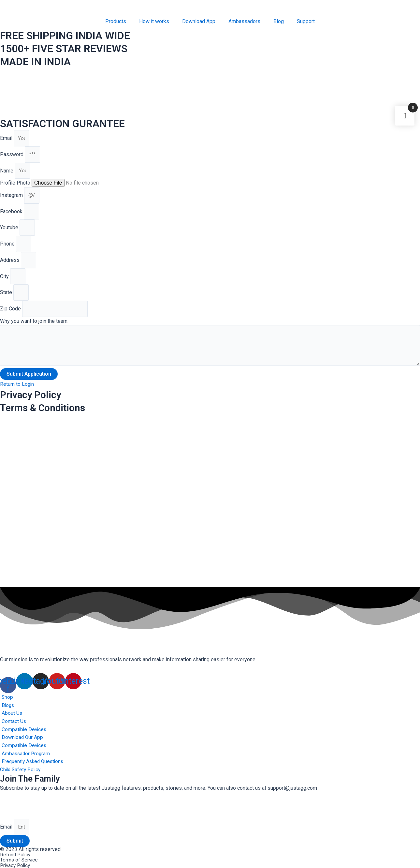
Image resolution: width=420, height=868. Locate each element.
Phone (8, 248)
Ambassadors (244, 21)
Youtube (10, 231)
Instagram (12, 197)
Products (116, 21)
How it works (154, 21)
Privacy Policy (33, 403)
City (5, 281)
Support (306, 21)
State (7, 298)
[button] (17, 392)
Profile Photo (16, 185)
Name (7, 172)
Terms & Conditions (46, 416)
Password (12, 155)
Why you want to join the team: (34, 328)
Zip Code (11, 315)
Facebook (12, 214)
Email (7, 138)
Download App (199, 21)
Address (10, 265)
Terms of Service (20, 860)
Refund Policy (16, 855)
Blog (279, 21)
